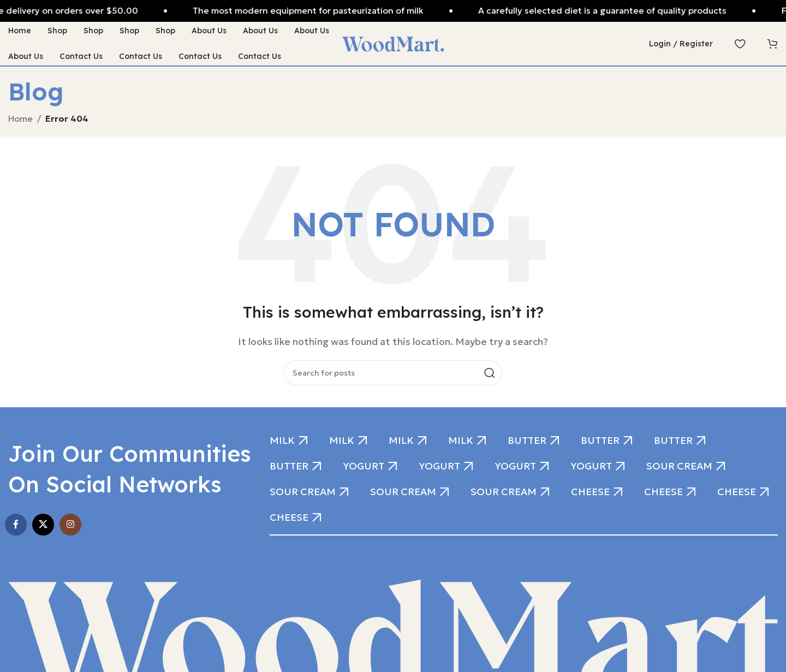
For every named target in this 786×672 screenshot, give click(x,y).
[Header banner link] (393, 11)
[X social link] (43, 525)
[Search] (393, 373)
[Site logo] (393, 43)
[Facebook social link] (16, 525)
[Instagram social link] (70, 525)
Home (20, 118)
